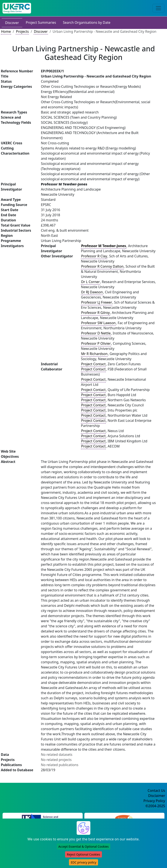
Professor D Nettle (96, 333)
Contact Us (156, 790)
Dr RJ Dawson (92, 292)
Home (6, 31)
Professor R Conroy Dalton (102, 266)
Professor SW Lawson (98, 323)
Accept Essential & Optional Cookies (84, 846)
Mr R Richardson (94, 354)
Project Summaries (41, 22)
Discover (12, 23)
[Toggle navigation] (158, 8)
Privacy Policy (154, 801)
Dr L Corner (90, 282)
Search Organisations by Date (87, 22)
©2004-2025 (155, 806)
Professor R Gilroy (95, 313)
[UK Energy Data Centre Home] (17, 8)
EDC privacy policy (83, 862)
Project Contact (93, 364)
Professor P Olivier (96, 343)
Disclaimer (157, 796)
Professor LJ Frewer (97, 302)
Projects (22, 31)
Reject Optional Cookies (83, 854)
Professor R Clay (94, 256)
